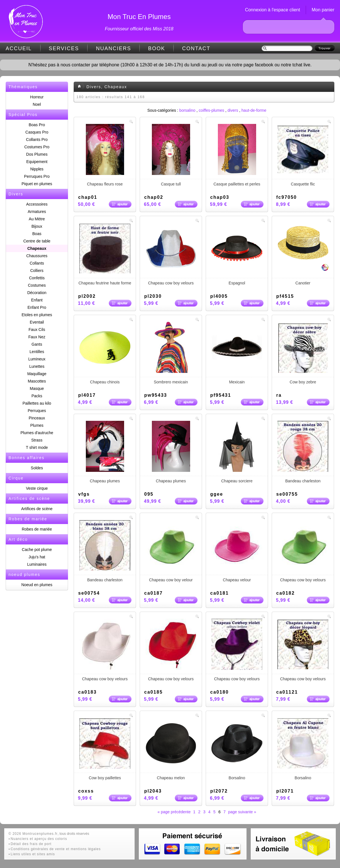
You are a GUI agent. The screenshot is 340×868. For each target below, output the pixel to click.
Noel (37, 104)
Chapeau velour (237, 551)
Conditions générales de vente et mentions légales (56, 849)
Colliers (37, 271)
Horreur (37, 97)
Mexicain (237, 353)
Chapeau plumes (105, 452)
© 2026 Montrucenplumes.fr (33, 834)
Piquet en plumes (37, 184)
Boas (37, 234)
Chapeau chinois (105, 353)
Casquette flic (303, 155)
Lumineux (37, 359)
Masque (37, 388)
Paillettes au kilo (37, 403)
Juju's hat (37, 557)
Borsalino (237, 749)
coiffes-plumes (211, 110)
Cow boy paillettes (105, 749)
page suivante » (242, 812)
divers (233, 110)
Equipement (37, 162)
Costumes (37, 285)
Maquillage (37, 374)
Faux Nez (37, 337)
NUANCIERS (114, 48)
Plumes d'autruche (37, 433)
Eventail (37, 322)
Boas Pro (37, 125)
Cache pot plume (37, 550)
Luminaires (37, 564)
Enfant (37, 300)
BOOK (157, 48)
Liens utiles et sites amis (33, 854)
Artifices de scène (37, 509)
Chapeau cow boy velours (171, 254)
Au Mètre (37, 219)
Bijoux (37, 226)
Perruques (37, 411)
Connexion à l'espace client (273, 10)
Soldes (37, 468)
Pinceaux (37, 418)
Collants (37, 263)
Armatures (37, 212)
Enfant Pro (37, 307)
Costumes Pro (37, 147)
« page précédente (174, 812)
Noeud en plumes (37, 585)
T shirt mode (37, 447)
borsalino (187, 110)
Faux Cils (37, 330)
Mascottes (37, 381)
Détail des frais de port (31, 844)
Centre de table (37, 241)
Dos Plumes (37, 154)
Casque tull (171, 155)
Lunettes (37, 366)
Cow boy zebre (303, 353)
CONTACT (196, 48)
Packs (37, 396)
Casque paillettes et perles (237, 155)
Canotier (303, 254)
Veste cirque (37, 488)
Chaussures (37, 256)
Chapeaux (37, 248)
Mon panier (323, 10)
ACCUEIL (19, 48)
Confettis (37, 278)
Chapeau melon (171, 749)
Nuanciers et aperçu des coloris (39, 839)
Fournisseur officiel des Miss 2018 (139, 29)
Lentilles (37, 352)
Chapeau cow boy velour (171, 551)
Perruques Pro (37, 176)
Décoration (37, 293)
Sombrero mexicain (171, 353)
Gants (37, 344)
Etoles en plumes (37, 315)
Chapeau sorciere (237, 452)
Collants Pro (37, 140)
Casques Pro (37, 132)
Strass (37, 440)
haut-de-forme (254, 110)
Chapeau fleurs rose (105, 155)
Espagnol (237, 254)
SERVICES (64, 48)
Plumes (37, 425)
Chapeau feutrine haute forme (105, 254)
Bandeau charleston (303, 452)
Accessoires (37, 204)
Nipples (37, 169)
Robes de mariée (37, 529)
